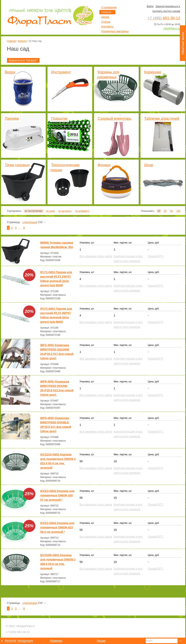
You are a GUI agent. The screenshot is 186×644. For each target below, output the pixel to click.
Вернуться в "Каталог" (23, 60)
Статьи (106, 22)
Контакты (107, 27)
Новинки (56, 641)
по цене (50, 211)
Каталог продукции (19, 641)
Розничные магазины (115, 31)
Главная (12, 41)
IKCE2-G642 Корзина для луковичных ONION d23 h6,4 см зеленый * (57, 527)
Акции (105, 17)
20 (165, 211)
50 (171, 211)
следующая (30, 222)
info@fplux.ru (172, 28)
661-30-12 (18, 632)
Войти (150, 6)
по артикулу (65, 211)
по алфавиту (82, 211)
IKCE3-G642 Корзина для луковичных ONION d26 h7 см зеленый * (57, 495)
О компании (109, 7)
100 (178, 211)
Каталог (22, 41)
